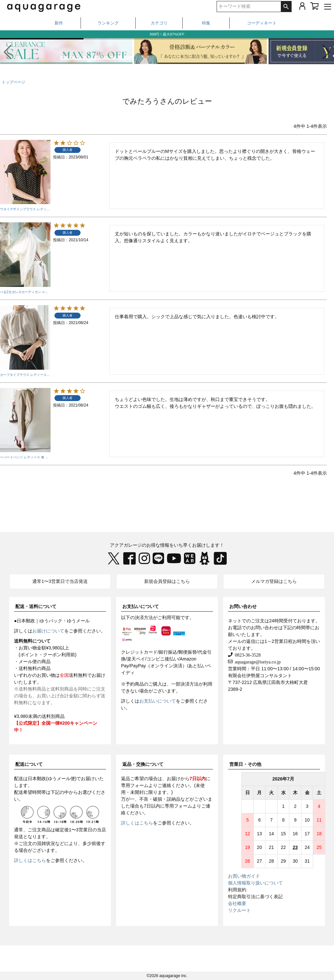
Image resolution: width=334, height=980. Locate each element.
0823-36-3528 (247, 655)
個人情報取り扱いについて (255, 883)
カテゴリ (159, 23)
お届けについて (48, 631)
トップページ (13, 82)
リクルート (239, 910)
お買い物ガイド (244, 876)
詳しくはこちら (30, 860)
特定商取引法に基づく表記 (255, 897)
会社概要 (237, 903)
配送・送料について (36, 606)
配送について (29, 764)
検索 (286, 7)
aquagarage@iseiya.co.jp (257, 661)
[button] (326, 52)
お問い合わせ (243, 606)
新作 (59, 23)
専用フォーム (135, 785)
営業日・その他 (245, 764)
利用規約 (237, 890)
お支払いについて (141, 606)
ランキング (108, 23)
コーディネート (262, 23)
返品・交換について (143, 764)
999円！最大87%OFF (167, 34)
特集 (206, 23)
